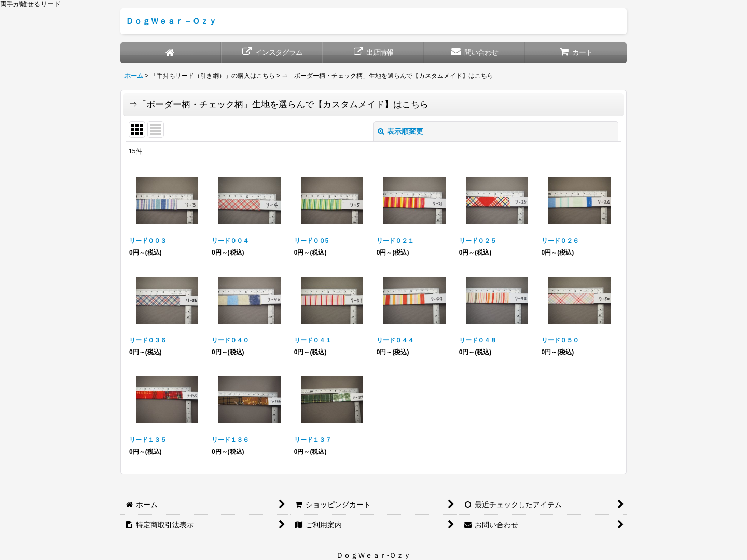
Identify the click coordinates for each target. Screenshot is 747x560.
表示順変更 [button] (400, 131)
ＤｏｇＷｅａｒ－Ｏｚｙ (171, 21)
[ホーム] (171, 53)
